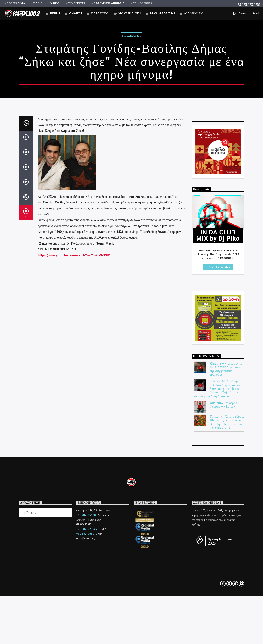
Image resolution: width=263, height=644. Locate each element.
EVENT (55, 13)
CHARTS (76, 13)
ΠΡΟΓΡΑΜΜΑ (14, 3)
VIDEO (53, 3)
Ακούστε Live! (245, 14)
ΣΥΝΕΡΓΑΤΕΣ (75, 3)
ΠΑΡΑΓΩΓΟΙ (101, 13)
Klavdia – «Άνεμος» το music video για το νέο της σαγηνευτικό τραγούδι (227, 506)
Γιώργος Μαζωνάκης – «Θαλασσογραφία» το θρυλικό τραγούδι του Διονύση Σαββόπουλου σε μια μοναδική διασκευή (218, 526)
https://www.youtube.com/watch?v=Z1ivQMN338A (74, 392)
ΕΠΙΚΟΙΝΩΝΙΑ (141, 3)
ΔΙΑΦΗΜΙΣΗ (193, 13)
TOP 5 (36, 3)
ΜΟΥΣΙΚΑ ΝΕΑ (130, 13)
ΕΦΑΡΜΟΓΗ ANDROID (108, 3)
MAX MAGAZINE (163, 13)
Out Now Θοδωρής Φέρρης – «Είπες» (224, 542)
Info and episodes (218, 404)
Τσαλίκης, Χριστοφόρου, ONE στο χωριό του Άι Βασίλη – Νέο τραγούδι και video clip (227, 559)
